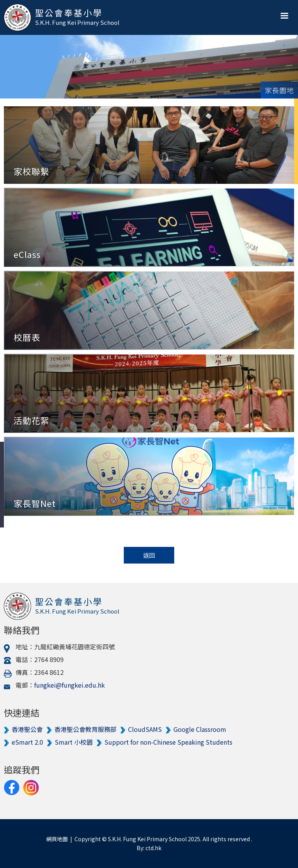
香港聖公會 (27, 729)
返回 (149, 555)
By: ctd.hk (149, 848)
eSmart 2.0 (27, 742)
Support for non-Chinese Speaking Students (168, 742)
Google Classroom (200, 729)
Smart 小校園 (74, 742)
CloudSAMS (145, 729)
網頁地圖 (57, 839)
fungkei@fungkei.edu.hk (69, 685)
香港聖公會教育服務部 (85, 729)
